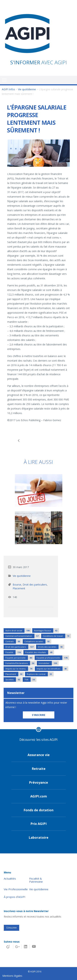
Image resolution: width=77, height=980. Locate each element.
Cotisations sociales (38, 641)
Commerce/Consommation (23, 636)
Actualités (10, 879)
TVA (30, 680)
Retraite (39, 769)
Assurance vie (39, 755)
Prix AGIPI (38, 824)
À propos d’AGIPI (15, 897)
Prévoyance (38, 782)
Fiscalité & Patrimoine (36, 880)
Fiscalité (14, 652)
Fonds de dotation (38, 810)
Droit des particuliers (35, 585)
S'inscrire (12, 928)
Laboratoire (38, 837)
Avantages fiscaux (47, 630)
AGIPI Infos (8, 89)
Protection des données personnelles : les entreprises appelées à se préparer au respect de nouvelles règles (58, 441)
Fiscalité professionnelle (53, 658)
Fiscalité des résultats (40, 652)
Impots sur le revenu (20, 669)
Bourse (17, 585)
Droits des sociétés (51, 647)
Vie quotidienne (27, 89)
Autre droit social (18, 630)
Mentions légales (12, 976)
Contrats (14, 641)
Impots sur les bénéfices (52, 669)
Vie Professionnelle (16, 889)
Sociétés (14, 680)
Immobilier (49, 663)
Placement (19, 588)
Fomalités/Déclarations (21, 663)
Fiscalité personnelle (20, 658)
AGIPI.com (39, 796)
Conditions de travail (57, 636)
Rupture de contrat (40, 674)
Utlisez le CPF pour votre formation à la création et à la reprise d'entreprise (19, 441)
